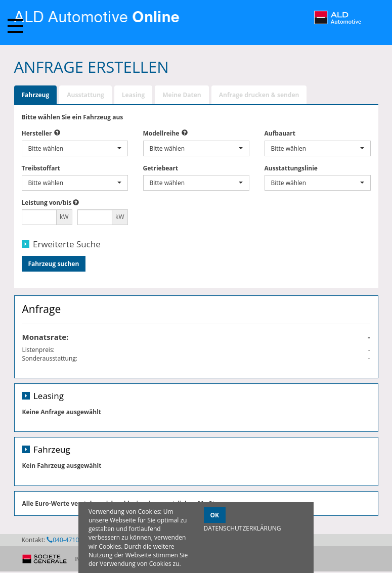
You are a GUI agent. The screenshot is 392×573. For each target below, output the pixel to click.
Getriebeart (161, 168)
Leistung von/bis (47, 203)
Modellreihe (161, 133)
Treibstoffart (41, 168)
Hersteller (37, 133)
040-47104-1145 (72, 540)
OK (215, 515)
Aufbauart (280, 133)
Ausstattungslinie (291, 168)
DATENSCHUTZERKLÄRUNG (243, 528)
